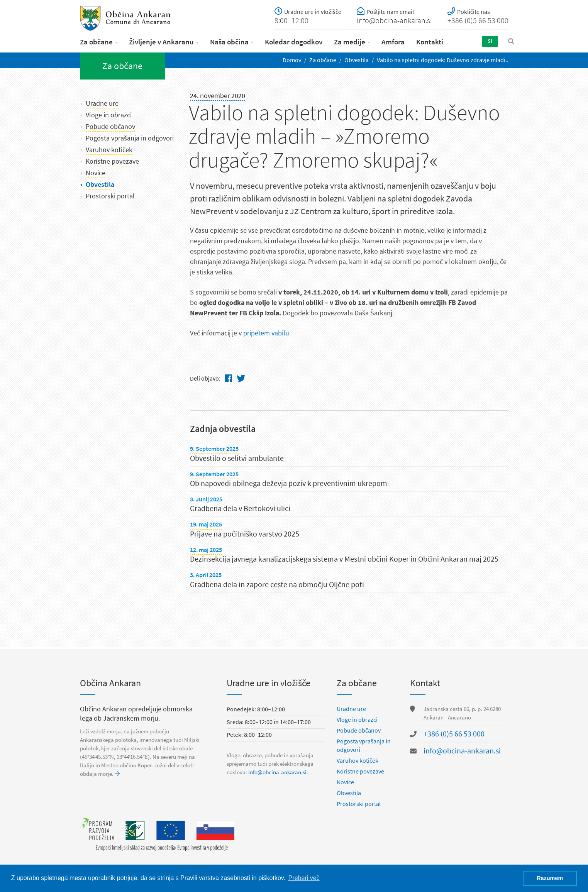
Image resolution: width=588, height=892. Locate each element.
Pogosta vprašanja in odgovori (130, 138)
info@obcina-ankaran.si (277, 772)
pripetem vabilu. (267, 333)
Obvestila (357, 60)
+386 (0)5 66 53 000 (454, 734)
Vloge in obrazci (109, 115)
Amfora (393, 42)
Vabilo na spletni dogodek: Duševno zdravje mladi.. (443, 60)
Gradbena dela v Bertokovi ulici (240, 509)
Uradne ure (102, 103)
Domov (292, 60)
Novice (96, 173)
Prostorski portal (110, 196)
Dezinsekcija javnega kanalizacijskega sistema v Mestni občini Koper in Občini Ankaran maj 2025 (344, 559)
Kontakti (430, 42)
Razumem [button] (550, 878)
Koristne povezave (112, 161)
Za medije (350, 42)
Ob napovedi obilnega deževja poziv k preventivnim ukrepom (289, 483)
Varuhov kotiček (109, 150)
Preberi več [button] (304, 878)
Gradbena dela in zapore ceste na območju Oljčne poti (277, 585)
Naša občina (229, 42)
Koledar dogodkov (294, 42)
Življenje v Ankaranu (161, 42)
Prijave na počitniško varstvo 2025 (245, 534)
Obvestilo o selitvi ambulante (237, 458)
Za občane (96, 42)
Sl (490, 41)
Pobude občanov (110, 127)
